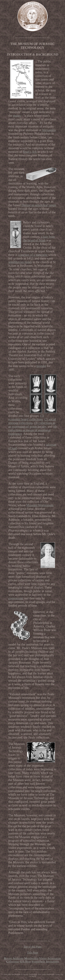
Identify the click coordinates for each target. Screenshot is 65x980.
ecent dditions (14, 958)
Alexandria (49, 130)
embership (31, 958)
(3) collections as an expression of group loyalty (32, 425)
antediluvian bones (20, 262)
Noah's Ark (30, 152)
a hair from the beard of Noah (39, 239)
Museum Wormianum (40, 505)
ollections (13, 962)
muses (17, 116)
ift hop (25, 962)
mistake (41, 366)
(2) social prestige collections (32, 421)
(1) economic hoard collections (26, 418)
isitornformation (50, 958)
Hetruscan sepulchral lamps (39, 205)
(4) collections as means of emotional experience (32, 430)
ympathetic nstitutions (45, 962)
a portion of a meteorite (33, 255)
